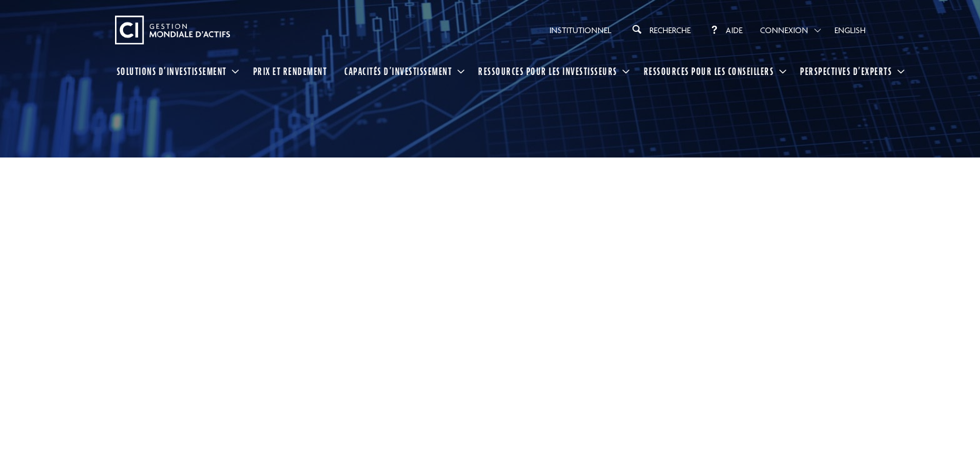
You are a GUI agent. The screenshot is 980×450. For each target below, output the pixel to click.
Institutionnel (580, 30)
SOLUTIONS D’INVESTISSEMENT (172, 71)
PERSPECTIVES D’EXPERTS (846, 71)
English (850, 30)
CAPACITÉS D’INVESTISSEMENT (398, 71)
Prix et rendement (290, 71)
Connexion (784, 30)
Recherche (660, 29)
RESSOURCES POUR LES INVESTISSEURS (548, 71)
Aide (725, 30)
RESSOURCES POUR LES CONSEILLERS (709, 71)
